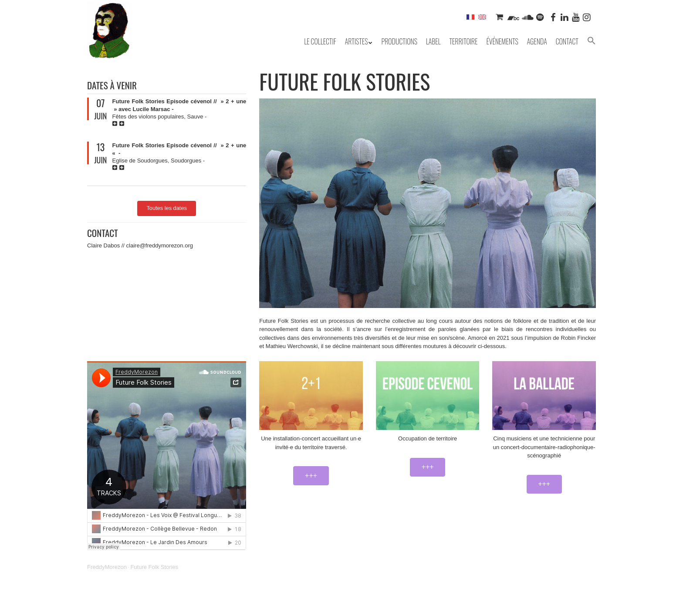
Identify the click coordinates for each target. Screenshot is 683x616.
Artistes (357, 41)
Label (433, 41)
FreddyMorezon (107, 567)
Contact (567, 41)
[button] (592, 41)
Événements (502, 41)
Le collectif (320, 41)
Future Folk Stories (154, 567)
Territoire (463, 41)
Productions (399, 41)
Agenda (537, 41)
